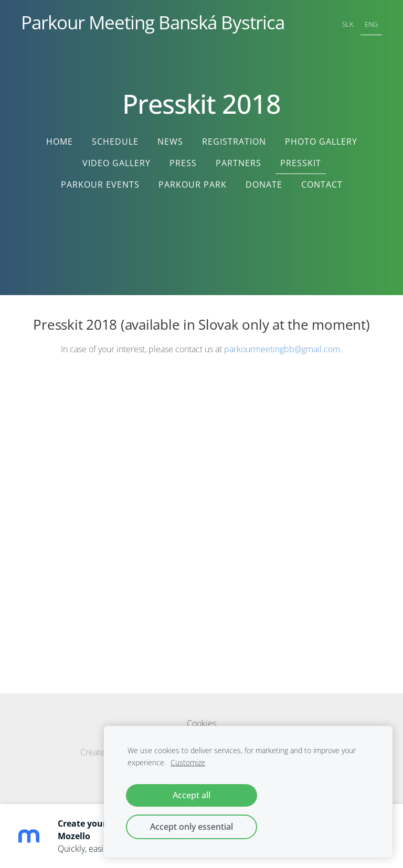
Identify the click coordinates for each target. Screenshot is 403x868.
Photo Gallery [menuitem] (321, 142)
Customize (188, 762)
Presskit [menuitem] (301, 163)
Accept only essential (192, 827)
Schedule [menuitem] (115, 142)
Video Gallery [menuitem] (116, 163)
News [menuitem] (170, 142)
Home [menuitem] (60, 142)
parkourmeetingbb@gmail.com (282, 349)
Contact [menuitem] (322, 185)
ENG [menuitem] (371, 24)
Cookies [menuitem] (201, 723)
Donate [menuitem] (264, 185)
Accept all (192, 795)
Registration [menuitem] (234, 142)
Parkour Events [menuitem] (100, 185)
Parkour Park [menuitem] (193, 185)
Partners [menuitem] (238, 163)
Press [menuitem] (183, 163)
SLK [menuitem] (348, 24)
